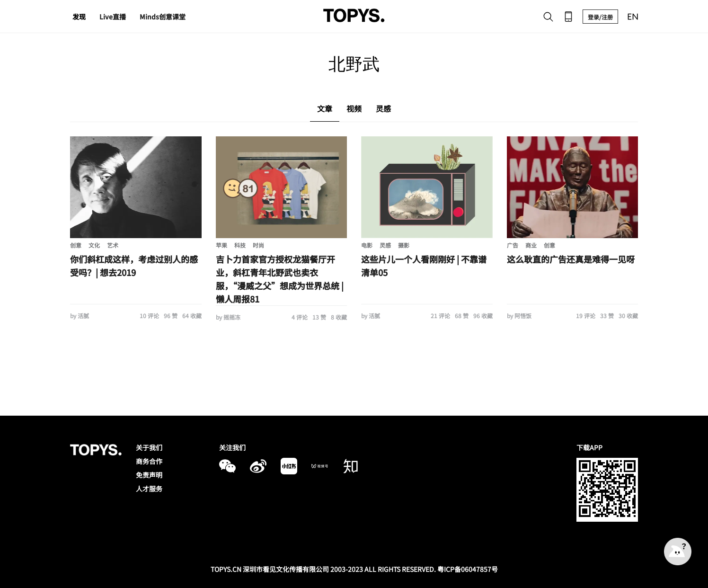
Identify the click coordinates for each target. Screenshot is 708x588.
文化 (94, 245)
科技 (240, 245)
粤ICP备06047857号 (468, 569)
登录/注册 (600, 17)
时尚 (258, 245)
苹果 (221, 245)
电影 (367, 245)
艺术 (113, 245)
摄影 (404, 245)
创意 (76, 245)
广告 (513, 245)
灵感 (385, 245)
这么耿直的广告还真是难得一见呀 (571, 259)
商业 (531, 245)
